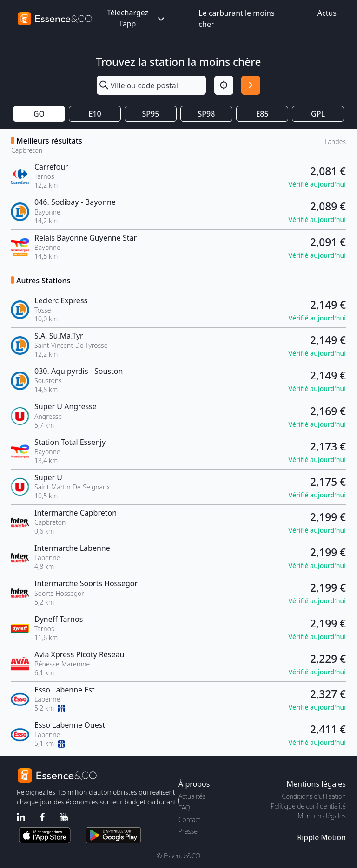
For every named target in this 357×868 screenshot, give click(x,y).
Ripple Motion (321, 837)
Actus (327, 13)
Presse (188, 831)
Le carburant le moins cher (236, 19)
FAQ (184, 808)
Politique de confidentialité (308, 806)
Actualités (192, 796)
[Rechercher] (251, 85)
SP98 (207, 114)
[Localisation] (224, 85)
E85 (262, 114)
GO (39, 114)
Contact (189, 819)
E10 (95, 114)
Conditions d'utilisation (314, 796)
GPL (318, 114)
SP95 (151, 114)
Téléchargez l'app (137, 18)
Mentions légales (322, 816)
